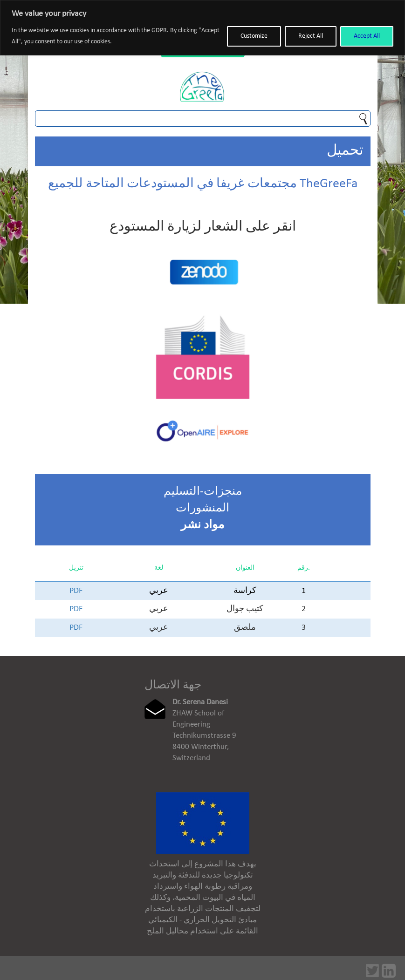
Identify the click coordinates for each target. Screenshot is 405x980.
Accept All (367, 36)
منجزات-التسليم (203, 492)
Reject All (311, 36)
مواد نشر (202, 525)
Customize (254, 36)
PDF (76, 591)
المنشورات (202, 508)
